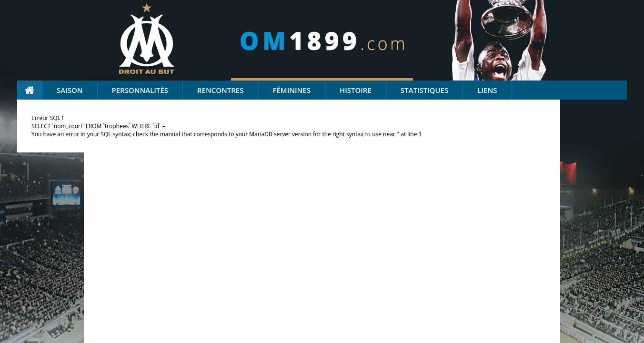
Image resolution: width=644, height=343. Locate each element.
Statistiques (425, 90)
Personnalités (140, 90)
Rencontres (220, 90)
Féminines (291, 90)
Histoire (356, 90)
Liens (487, 90)
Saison (70, 90)
